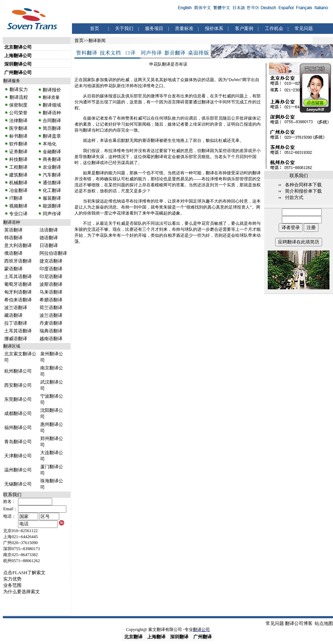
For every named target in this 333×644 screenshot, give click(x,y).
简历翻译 (52, 128)
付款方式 (294, 197)
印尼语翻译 (51, 276)
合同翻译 (52, 121)
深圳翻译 (179, 637)
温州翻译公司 (18, 470)
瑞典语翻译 (51, 331)
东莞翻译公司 (18, 399)
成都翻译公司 (18, 413)
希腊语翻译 (51, 300)
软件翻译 (18, 144)
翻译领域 (52, 105)
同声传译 (52, 214)
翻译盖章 (52, 136)
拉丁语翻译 (16, 323)
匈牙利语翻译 (18, 292)
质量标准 (184, 28)
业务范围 (12, 585)
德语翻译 (49, 238)
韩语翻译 (13, 238)
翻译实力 (18, 89)
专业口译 (18, 214)
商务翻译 (52, 159)
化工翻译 (52, 190)
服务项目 (154, 28)
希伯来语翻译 (18, 300)
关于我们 (124, 28)
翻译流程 (18, 97)
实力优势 (12, 579)
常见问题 (304, 28)
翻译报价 (52, 90)
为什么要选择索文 (22, 592)
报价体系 (214, 28)
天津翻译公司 (18, 456)
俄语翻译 (13, 253)
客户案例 (244, 28)
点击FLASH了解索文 (24, 573)
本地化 (50, 144)
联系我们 (12, 495)
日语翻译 (49, 245)
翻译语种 (52, 113)
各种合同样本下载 (303, 185)
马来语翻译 (51, 292)
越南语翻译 (51, 339)
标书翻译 (18, 136)
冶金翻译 (18, 190)
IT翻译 (16, 198)
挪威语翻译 (16, 339)
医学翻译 (18, 128)
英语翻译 (13, 230)
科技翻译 (18, 159)
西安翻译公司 (18, 385)
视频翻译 (18, 206)
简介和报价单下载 (303, 191)
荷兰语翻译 (51, 308)
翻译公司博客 (299, 623)
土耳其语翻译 (18, 276)
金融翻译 (52, 152)
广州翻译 (202, 637)
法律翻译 (18, 121)
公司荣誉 (18, 113)
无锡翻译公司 (18, 484)
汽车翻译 (52, 175)
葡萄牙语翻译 (18, 284)
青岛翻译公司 (18, 442)
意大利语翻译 (18, 245)
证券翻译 (18, 152)
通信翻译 (52, 183)
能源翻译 (52, 206)
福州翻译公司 (18, 428)
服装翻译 (52, 198)
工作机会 (274, 28)
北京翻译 (133, 637)
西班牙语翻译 (18, 261)
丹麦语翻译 (51, 323)
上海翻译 (156, 637)
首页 (95, 28)
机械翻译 (18, 183)
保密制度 (18, 105)
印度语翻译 (51, 269)
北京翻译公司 (18, 47)
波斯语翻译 (51, 284)
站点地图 (324, 623)
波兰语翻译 (16, 308)
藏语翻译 (13, 315)
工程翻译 (18, 167)
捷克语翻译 (51, 261)
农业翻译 (52, 167)
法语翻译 (49, 230)
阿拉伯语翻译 (53, 253)
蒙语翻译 (13, 269)
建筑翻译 (18, 175)
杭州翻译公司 (18, 371)
